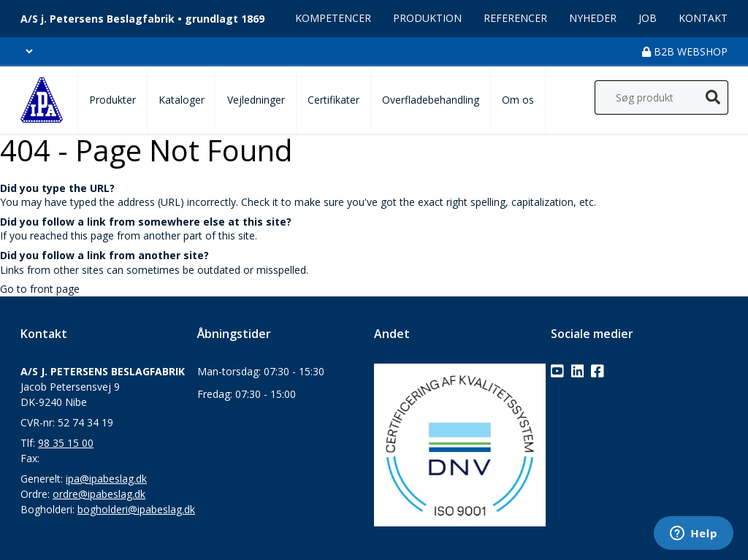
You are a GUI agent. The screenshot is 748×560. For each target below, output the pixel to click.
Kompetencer (333, 18)
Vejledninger (256, 100)
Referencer (515, 18)
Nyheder (593, 18)
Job (648, 18)
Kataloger (182, 100)
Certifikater (333, 100)
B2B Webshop (685, 51)
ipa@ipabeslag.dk (106, 479)
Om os (518, 100)
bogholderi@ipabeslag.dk (136, 509)
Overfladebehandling (431, 100)
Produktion (427, 18)
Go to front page (40, 289)
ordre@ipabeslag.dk (99, 494)
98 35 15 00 (66, 443)
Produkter (112, 100)
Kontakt (703, 18)
